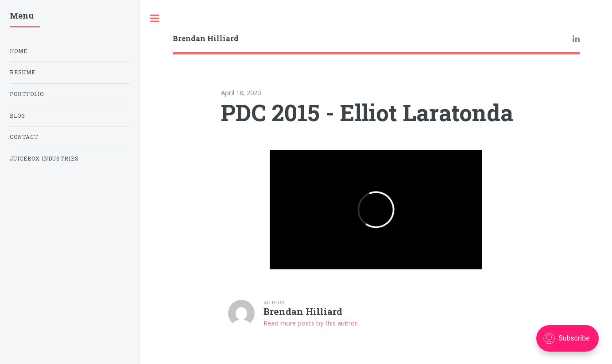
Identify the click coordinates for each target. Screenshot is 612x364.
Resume (23, 72)
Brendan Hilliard (206, 38)
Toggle (155, 18)
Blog (17, 116)
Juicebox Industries (44, 159)
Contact (24, 137)
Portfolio (27, 94)
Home (19, 51)
